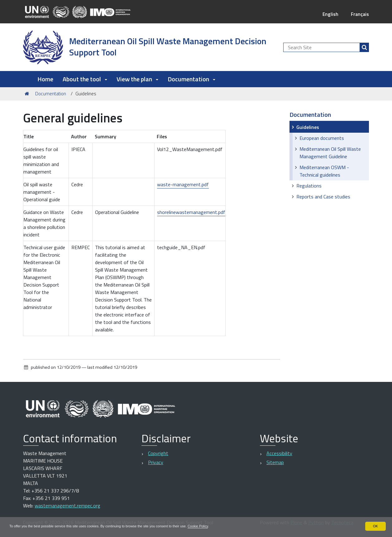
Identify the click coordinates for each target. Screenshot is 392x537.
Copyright (158, 453)
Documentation (51, 94)
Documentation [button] (191, 79)
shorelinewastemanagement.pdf (191, 212)
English (329, 14)
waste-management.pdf (183, 184)
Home (45, 79)
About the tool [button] (85, 79)
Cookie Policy (216, 526)
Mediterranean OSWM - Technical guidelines (324, 171)
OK (375, 526)
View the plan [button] (137, 79)
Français (359, 14)
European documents (322, 138)
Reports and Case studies (323, 197)
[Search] (364, 47)
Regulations (309, 186)
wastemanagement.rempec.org (67, 506)
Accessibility (279, 453)
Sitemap (275, 462)
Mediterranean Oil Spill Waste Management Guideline (330, 153)
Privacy (156, 462)
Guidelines (308, 127)
